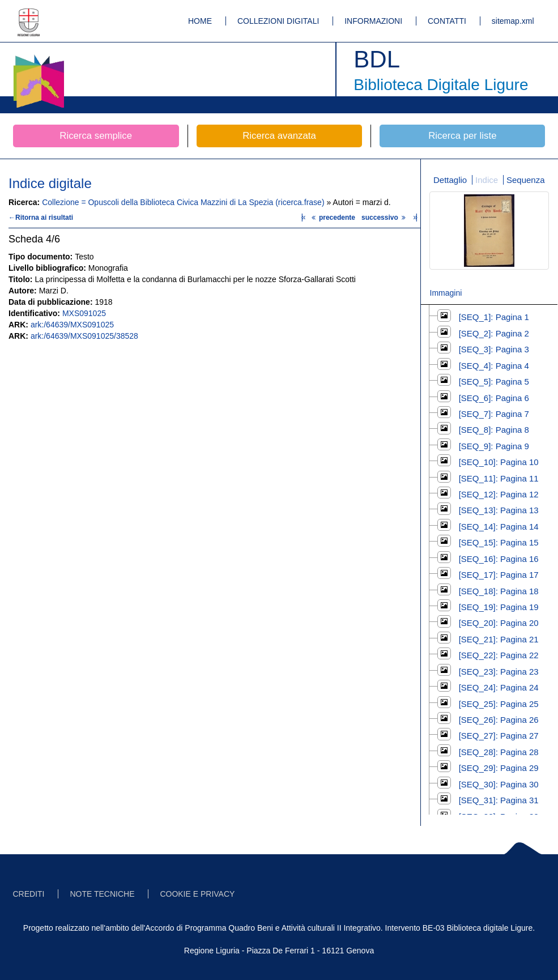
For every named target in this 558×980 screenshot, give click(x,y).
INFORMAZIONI (373, 21)
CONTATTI (447, 21)
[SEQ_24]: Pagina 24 (499, 687)
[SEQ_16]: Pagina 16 (499, 559)
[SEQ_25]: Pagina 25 (499, 704)
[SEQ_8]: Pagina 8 (494, 430)
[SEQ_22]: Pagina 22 (499, 655)
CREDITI (29, 894)
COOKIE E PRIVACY (197, 894)
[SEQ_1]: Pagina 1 (494, 317)
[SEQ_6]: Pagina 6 (494, 398)
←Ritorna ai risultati (41, 218)
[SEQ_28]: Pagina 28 (499, 752)
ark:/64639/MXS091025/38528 (84, 336)
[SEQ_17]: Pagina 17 (499, 575)
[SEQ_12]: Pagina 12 (499, 494)
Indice (487, 180)
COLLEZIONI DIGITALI (278, 21)
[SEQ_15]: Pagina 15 (499, 542)
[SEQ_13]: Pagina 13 (499, 510)
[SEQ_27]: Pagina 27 (499, 736)
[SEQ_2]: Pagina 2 (494, 333)
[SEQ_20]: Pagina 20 (499, 623)
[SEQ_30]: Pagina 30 (499, 784)
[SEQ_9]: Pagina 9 (494, 446)
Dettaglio (450, 180)
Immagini (446, 293)
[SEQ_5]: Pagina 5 (494, 382)
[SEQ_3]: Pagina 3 (494, 349)
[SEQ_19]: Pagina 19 (499, 607)
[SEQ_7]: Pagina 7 (494, 414)
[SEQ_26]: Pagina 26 (499, 720)
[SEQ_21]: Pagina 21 (499, 639)
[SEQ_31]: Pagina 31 (499, 800)
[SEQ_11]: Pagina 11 (499, 478)
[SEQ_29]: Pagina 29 (499, 768)
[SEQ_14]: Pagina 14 (499, 527)
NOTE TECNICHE (102, 894)
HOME (200, 21)
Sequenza (526, 180)
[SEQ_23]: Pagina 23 (499, 672)
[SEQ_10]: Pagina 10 (499, 462)
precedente (334, 218)
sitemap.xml (513, 21)
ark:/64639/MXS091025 (72, 325)
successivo (385, 218)
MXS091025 (84, 313)
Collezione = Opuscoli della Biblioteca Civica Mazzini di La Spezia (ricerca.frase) (184, 202)
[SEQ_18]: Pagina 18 (499, 591)
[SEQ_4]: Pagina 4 (494, 366)
